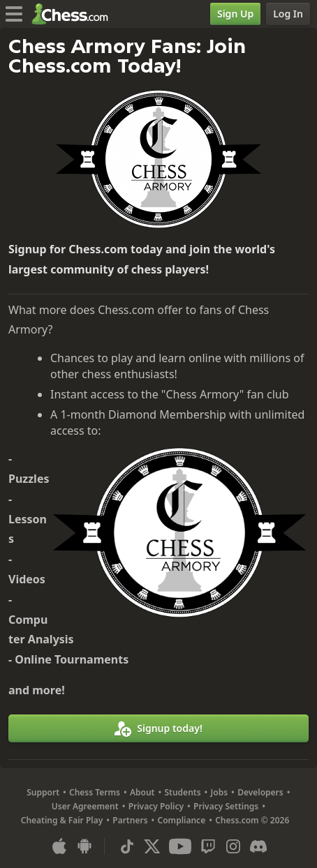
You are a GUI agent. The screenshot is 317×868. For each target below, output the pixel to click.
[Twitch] (208, 846)
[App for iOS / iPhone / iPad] (59, 846)
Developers (260, 792)
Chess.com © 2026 (252, 820)
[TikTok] (127, 846)
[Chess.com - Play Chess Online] (74, 14)
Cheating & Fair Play (62, 820)
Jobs (220, 792)
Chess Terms (95, 792)
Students (182, 792)
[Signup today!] (158, 728)
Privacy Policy (156, 806)
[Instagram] (233, 846)
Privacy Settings (226, 806)
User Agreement (85, 806)
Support (43, 792)
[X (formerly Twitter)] (152, 846)
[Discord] (258, 846)
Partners (130, 820)
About (142, 792)
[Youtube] (180, 846)
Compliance (182, 820)
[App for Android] (84, 846)
